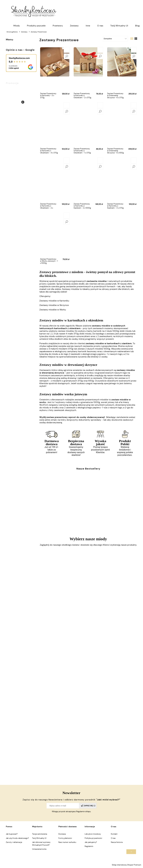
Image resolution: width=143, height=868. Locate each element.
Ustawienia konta (39, 849)
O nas (113, 838)
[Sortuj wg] (115, 39)
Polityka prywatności (93, 838)
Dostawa (62, 834)
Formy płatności (65, 838)
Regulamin (89, 846)
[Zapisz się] (88, 806)
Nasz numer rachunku (67, 842)
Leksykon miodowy (93, 834)
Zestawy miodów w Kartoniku (54, 301)
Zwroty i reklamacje (14, 842)
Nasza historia (117, 842)
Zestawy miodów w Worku (53, 310)
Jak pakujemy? (91, 842)
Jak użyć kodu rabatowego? (17, 838)
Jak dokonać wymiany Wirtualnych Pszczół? (41, 844)
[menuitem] (17, 26)
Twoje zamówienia (40, 834)
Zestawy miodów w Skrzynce (54, 305)
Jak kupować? (12, 834)
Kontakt (114, 834)
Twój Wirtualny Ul (39, 838)
